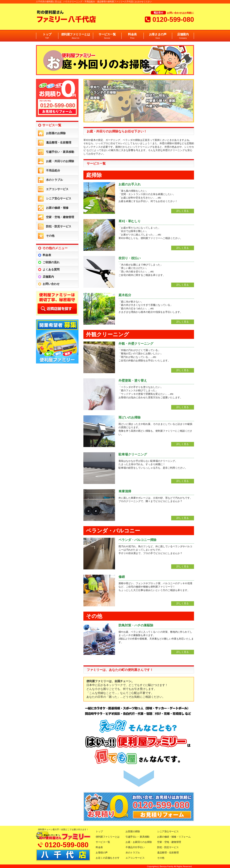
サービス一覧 (107, 36)
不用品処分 (53, 170)
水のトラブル (54, 180)
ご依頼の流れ (51, 262)
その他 (50, 236)
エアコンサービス (57, 189)
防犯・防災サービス (59, 226)
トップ (47, 36)
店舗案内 (183, 36)
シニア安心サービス (59, 198)
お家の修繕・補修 (57, 208)
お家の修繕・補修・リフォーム (174, 837)
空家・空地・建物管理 (60, 217)
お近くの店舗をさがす (108, 858)
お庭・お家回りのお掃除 (139, 842)
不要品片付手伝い (135, 847)
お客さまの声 (158, 36)
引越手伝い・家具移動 (60, 152)
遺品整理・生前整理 (59, 143)
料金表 (132, 36)
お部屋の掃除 (133, 831)
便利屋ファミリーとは (75, 36)
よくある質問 (51, 269)
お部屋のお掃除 (56, 133)
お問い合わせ (51, 284)
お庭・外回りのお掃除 (60, 161)
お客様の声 (102, 853)
